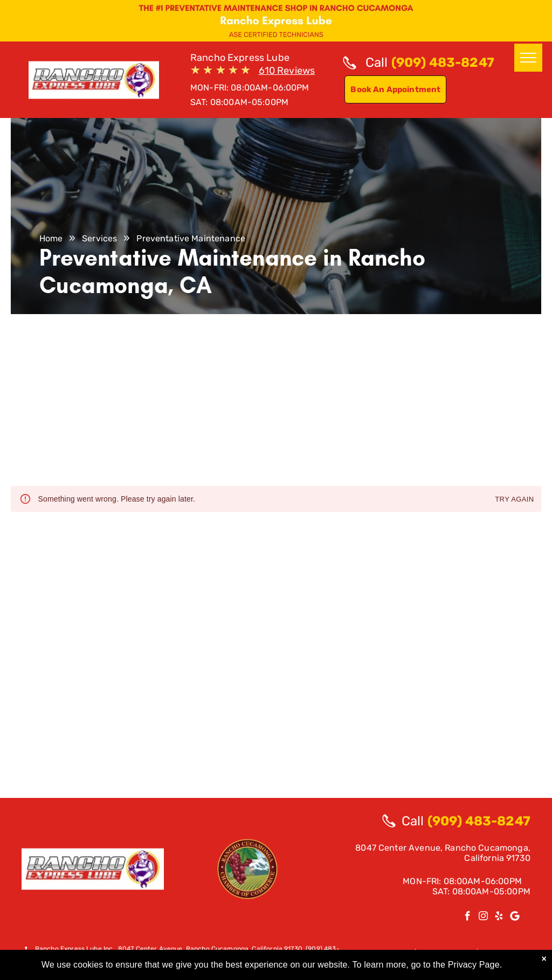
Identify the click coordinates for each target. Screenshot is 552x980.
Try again (514, 500)
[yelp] (499, 918)
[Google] (515, 918)
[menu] (528, 58)
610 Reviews (287, 71)
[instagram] (483, 918)
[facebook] (468, 918)
